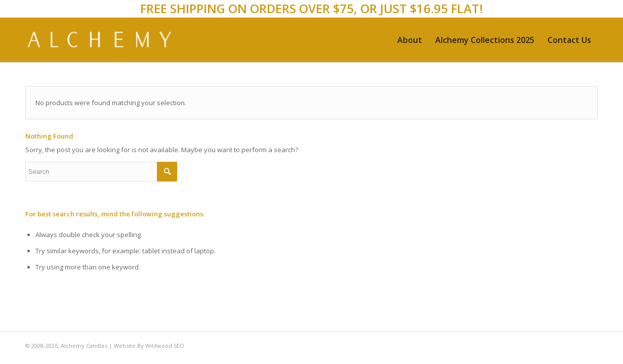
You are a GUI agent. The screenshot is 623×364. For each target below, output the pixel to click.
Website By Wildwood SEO (149, 346)
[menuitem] (410, 40)
